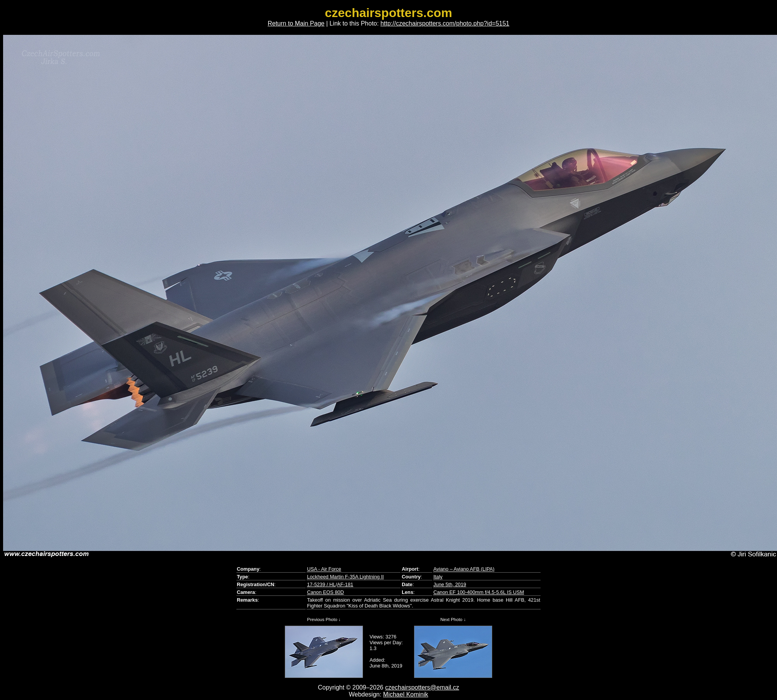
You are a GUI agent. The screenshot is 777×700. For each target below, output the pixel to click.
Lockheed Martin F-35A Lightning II (345, 577)
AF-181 (345, 584)
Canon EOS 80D (325, 592)
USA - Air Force (324, 569)
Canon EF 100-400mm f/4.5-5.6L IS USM (479, 592)
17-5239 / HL (321, 584)
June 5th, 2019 (450, 584)
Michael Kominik (406, 694)
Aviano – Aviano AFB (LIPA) (464, 569)
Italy (438, 577)
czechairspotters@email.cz (422, 687)
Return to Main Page (296, 23)
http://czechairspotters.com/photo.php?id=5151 (445, 23)
